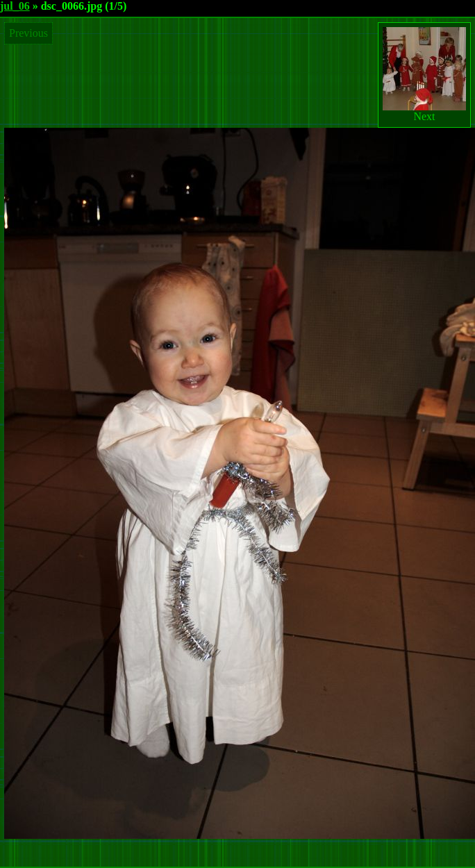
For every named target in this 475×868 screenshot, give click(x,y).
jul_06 (15, 6)
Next (424, 75)
